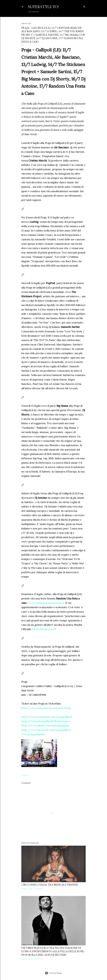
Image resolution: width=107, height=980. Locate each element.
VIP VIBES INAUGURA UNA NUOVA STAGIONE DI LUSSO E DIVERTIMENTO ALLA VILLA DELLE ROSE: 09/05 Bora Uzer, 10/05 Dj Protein (53, 951)
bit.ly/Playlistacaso (44, 629)
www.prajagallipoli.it (33, 734)
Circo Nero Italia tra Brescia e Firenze (50, 885)
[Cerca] (84, 6)
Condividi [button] (24, 775)
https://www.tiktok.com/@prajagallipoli (45, 726)
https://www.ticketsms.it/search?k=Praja (46, 708)
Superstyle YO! (43, 7)
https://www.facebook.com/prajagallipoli (46, 730)
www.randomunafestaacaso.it (47, 603)
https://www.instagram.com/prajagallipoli (47, 717)
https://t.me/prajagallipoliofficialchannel (46, 721)
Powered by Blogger (53, 973)
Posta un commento (36, 889)
